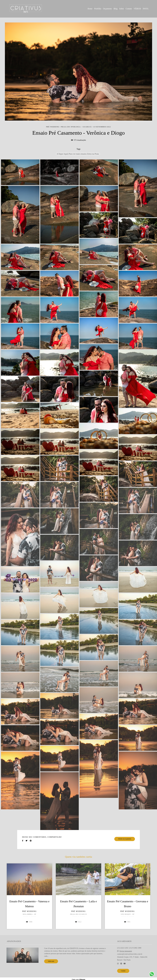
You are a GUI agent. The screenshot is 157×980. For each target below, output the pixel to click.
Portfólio (98, 9)
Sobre (122, 9)
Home (90, 9)
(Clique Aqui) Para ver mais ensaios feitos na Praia (78, 154)
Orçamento (107, 9)
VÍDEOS (137, 9)
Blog (115, 9)
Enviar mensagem (126, 951)
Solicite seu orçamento (125, 839)
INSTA (146, 9)
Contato (129, 9)
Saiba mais (51, 961)
